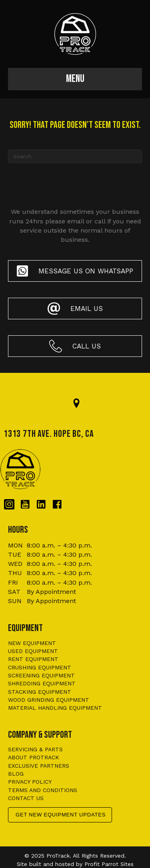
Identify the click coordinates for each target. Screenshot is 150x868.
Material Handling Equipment (55, 708)
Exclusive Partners (39, 766)
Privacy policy (30, 782)
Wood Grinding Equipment (49, 700)
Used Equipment (33, 651)
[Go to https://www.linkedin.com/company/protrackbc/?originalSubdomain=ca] (41, 505)
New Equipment (32, 643)
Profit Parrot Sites (109, 864)
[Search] (75, 156)
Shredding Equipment (42, 683)
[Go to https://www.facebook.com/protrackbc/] (57, 505)
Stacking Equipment (40, 692)
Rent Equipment (33, 659)
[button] (75, 271)
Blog (16, 774)
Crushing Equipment (40, 667)
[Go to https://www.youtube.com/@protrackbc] (25, 505)
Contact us (26, 798)
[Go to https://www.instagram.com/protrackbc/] (9, 505)
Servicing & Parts (35, 749)
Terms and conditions (43, 790)
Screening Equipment (41, 675)
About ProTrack (34, 757)
